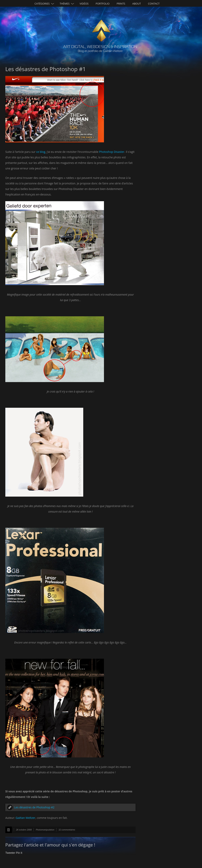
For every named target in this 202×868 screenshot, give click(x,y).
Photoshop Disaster (112, 152)
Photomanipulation (45, 830)
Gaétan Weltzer (25, 818)
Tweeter (10, 853)
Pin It (19, 853)
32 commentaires (67, 830)
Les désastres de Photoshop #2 (34, 807)
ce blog (41, 152)
